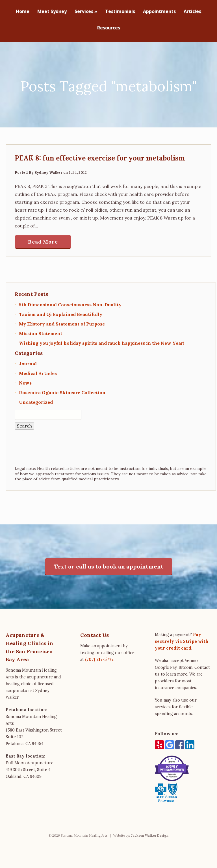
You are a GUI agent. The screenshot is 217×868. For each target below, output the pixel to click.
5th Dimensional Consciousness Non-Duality (70, 302)
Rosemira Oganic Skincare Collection (62, 390)
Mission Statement (41, 331)
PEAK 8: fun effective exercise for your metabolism (100, 155)
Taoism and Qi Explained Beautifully (61, 311)
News (25, 380)
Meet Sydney (52, 12)
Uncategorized (36, 399)
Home (23, 12)
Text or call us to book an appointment (109, 564)
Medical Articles (38, 370)
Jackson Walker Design (150, 833)
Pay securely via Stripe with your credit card (182, 639)
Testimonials (120, 12)
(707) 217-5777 (99, 657)
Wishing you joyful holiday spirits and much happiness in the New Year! (102, 340)
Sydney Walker (48, 170)
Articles (192, 12)
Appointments (159, 12)
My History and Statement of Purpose (62, 321)
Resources (109, 28)
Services (86, 12)
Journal (28, 361)
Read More (43, 239)
